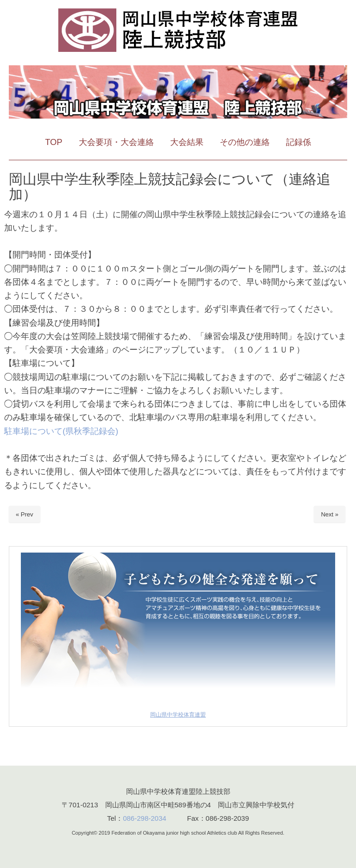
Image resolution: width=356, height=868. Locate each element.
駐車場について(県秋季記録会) (61, 431)
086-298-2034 (144, 818)
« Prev (25, 514)
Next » (330, 514)
